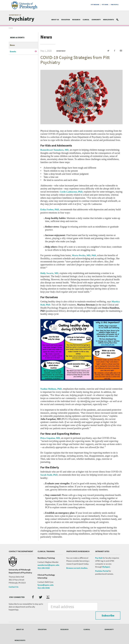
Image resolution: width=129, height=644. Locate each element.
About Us (55, 20)
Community (96, 20)
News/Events (109, 20)
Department (61, 51)
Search (119, 20)
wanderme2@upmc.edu (48, 565)
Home (11, 28)
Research (76, 20)
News (12, 45)
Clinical (86, 20)
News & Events (17, 37)
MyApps (106, 566)
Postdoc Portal (102, 571)
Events (13, 51)
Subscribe (107, 606)
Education (66, 20)
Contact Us (14, 586)
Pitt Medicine (95, 5)
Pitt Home (105, 5)
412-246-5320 (44, 568)
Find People (115, 5)
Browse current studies (77, 568)
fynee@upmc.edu (46, 585)
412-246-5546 (44, 588)
